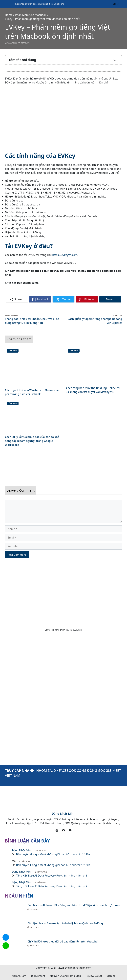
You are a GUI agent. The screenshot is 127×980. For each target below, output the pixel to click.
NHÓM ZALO (46, 770)
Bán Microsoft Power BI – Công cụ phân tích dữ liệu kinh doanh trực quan (74, 905)
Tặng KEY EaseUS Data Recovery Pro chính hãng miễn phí (52, 876)
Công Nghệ (13, 351)
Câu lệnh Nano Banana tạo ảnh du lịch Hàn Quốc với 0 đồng (65, 923)
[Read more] (63, 465)
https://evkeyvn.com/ (65, 255)
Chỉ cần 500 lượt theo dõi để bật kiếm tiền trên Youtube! (63, 941)
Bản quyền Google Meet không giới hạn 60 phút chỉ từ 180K (53, 854)
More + (114, 299)
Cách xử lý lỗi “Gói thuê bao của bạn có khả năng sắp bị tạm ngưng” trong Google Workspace (32, 441)
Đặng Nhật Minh (63, 814)
